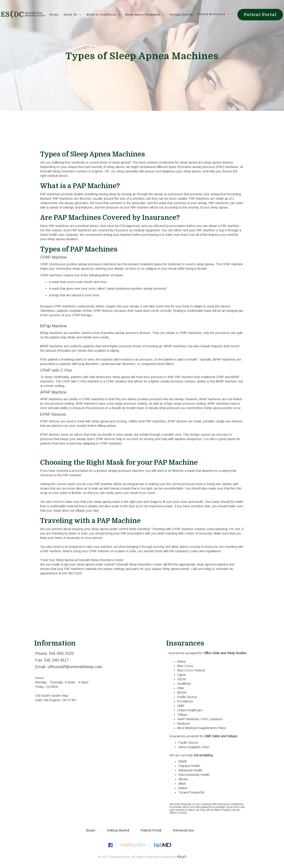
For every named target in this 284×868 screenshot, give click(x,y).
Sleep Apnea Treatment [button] (145, 15)
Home (54, 15)
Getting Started (181, 15)
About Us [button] (72, 15)
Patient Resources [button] (214, 14)
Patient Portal (260, 15)
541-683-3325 (72, 573)
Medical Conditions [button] (103, 15)
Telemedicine (183, 830)
